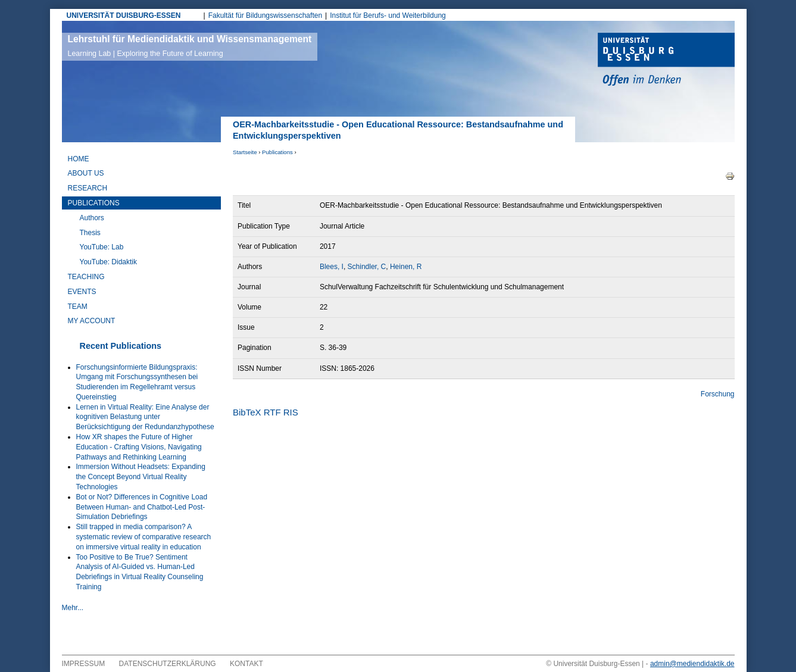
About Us (86, 173)
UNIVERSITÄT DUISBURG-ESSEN (124, 15)
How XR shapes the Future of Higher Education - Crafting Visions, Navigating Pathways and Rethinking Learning (139, 447)
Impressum (84, 664)
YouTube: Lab (102, 247)
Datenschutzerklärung (168, 664)
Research (88, 188)
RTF (272, 412)
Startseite (245, 152)
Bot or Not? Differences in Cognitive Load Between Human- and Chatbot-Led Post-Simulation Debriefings (142, 507)
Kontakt (246, 664)
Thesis (90, 233)
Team (78, 307)
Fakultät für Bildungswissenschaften (265, 15)
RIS (291, 412)
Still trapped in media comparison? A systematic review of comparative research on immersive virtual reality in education (144, 537)
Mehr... (73, 608)
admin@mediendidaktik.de (692, 664)
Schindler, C (367, 267)
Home (79, 159)
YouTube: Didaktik (109, 262)
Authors (92, 218)
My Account (92, 321)
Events (82, 292)
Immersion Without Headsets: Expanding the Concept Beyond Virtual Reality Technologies (141, 477)
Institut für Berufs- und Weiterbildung (388, 15)
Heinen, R (406, 267)
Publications (277, 152)
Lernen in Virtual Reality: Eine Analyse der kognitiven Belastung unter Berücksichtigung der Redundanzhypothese (145, 417)
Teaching (86, 277)
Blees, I (332, 267)
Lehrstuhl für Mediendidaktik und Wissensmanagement (190, 46)
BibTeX (247, 412)
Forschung (718, 394)
